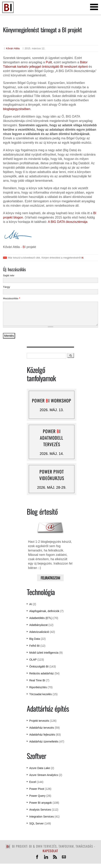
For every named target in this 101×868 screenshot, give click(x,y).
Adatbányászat (38, 625)
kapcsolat (50, 851)
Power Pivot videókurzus (52, 475)
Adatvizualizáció (39, 632)
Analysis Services (40, 810)
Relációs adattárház (41, 673)
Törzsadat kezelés (40, 694)
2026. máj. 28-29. (52, 488)
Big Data (35, 639)
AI (30, 604)
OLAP (33, 660)
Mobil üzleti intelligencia (44, 653)
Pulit (49, 62)
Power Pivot (37, 789)
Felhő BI (34, 646)
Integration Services (41, 817)
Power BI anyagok (40, 803)
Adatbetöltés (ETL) (41, 618)
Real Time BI (37, 680)
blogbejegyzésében (17, 109)
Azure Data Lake (39, 768)
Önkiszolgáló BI (39, 666)
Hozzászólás (12, 298)
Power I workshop (52, 400)
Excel (33, 782)
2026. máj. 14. (52, 454)
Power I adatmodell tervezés (52, 438)
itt (82, 258)
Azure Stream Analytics (44, 775)
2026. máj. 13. (52, 410)
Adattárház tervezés (42, 728)
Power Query (37, 796)
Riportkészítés (38, 687)
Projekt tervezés (39, 721)
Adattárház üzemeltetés (44, 742)
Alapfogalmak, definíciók (44, 611)
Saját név (9, 275)
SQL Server (36, 823)
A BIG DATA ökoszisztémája (68, 222)
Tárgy (6, 287)
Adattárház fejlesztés (42, 735)
